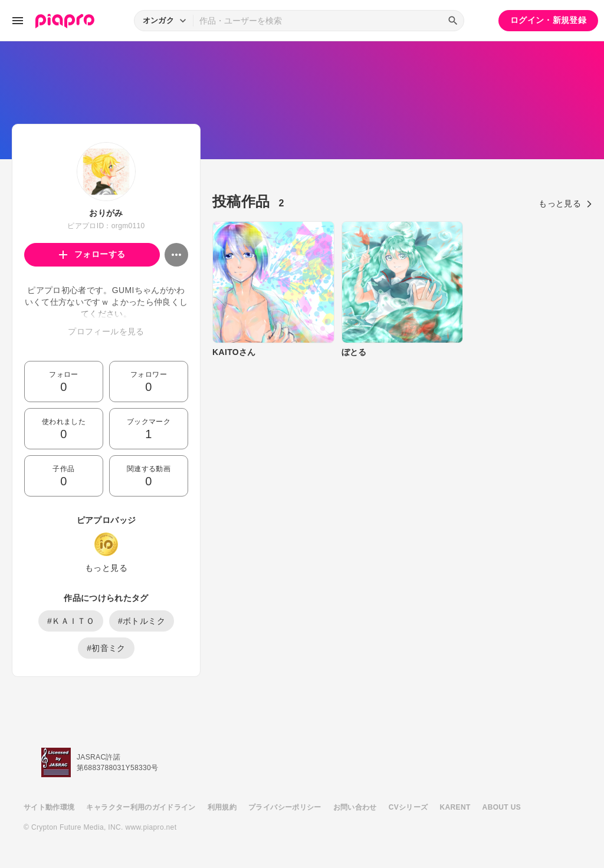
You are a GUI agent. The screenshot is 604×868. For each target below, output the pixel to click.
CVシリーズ (408, 807)
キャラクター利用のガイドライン (141, 807)
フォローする (92, 254)
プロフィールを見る (106, 331)
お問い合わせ (355, 807)
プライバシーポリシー (285, 807)
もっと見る (106, 568)
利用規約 (222, 807)
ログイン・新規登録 (548, 20)
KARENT (455, 807)
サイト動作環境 (49, 807)
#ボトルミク (142, 621)
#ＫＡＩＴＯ (71, 621)
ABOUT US (502, 807)
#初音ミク (106, 648)
